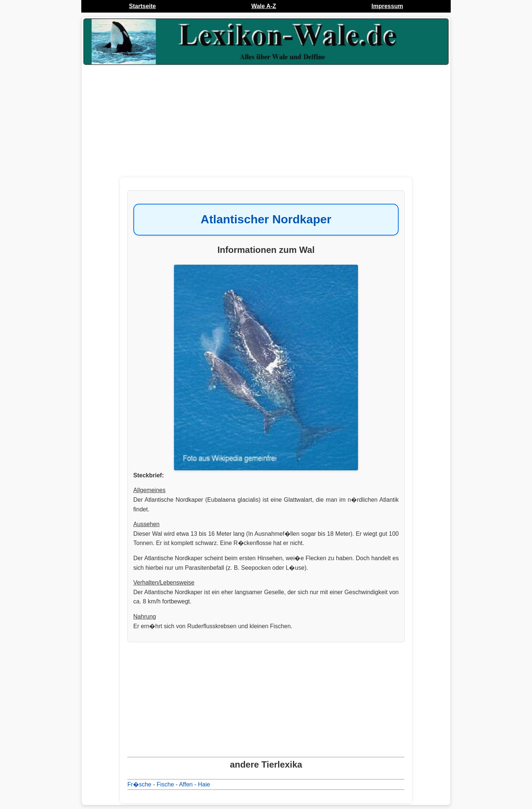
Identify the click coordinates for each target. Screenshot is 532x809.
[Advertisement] (266, 126)
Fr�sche (139, 784)
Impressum (387, 6)
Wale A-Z (264, 6)
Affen (186, 784)
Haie (204, 784)
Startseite (142, 6)
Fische (165, 784)
